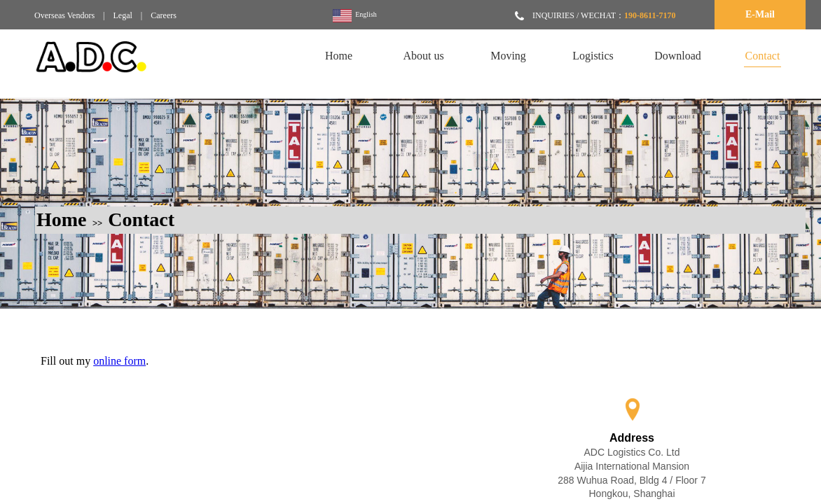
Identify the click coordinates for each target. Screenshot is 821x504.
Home (62, 219)
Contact (141, 219)
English (355, 16)
